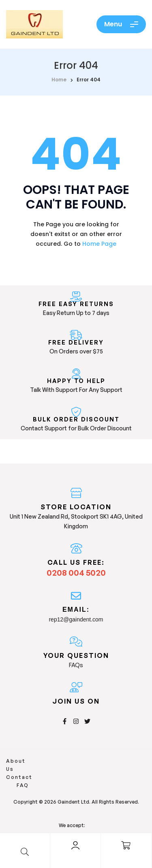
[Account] (75, 845)
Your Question (76, 655)
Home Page (99, 244)
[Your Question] (76, 641)
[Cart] (126, 845)
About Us (21, 761)
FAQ (81, 761)
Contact (55, 761)
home (59, 80)
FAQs (76, 665)
